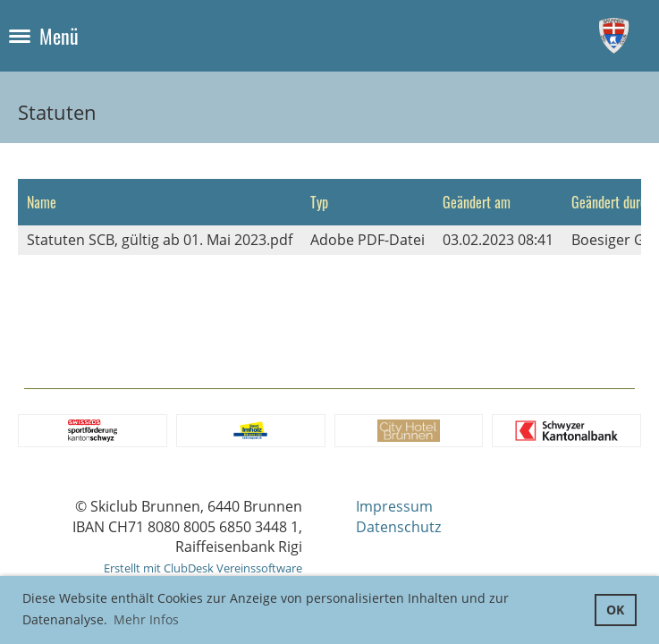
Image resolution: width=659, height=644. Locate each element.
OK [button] (615, 610)
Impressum (394, 506)
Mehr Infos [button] (146, 619)
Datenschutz (398, 527)
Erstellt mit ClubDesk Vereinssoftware (203, 568)
